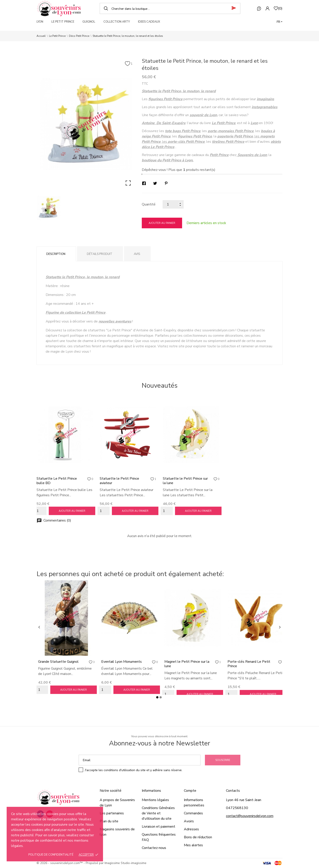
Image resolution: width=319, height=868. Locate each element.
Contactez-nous (154, 848)
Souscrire (223, 760)
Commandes (193, 813)
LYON (40, 22)
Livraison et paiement (159, 827)
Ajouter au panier (162, 223)
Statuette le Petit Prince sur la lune (185, 481)
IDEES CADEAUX (149, 22)
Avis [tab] (137, 254)
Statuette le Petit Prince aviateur (119, 481)
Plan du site (109, 821)
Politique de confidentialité (51, 855)
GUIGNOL (89, 22)
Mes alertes (193, 845)
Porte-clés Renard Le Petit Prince (249, 664)
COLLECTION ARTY (117, 22)
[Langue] (280, 22)
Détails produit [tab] (100, 254)
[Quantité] (173, 204)
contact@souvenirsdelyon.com (250, 816)
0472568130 (237, 808)
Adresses (191, 829)
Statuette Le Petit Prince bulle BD (57, 481)
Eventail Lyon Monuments (122, 662)
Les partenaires (112, 813)
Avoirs (189, 821)
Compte (190, 791)
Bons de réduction (198, 837)
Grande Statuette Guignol (58, 662)
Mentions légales (155, 800)
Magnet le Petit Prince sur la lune (187, 664)
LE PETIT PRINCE (63, 22)
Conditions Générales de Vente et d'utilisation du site (158, 813)
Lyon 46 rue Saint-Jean (244, 800)
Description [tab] (56, 254)
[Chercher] (170, 8)
